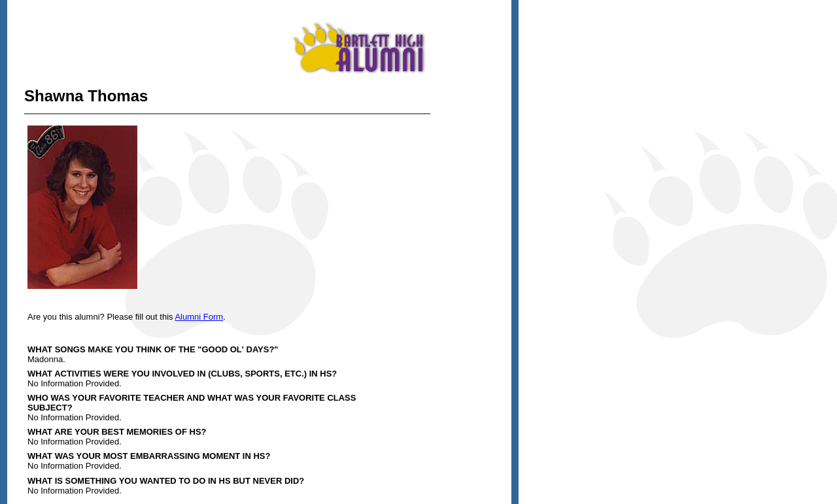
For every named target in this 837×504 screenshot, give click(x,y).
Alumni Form (199, 317)
